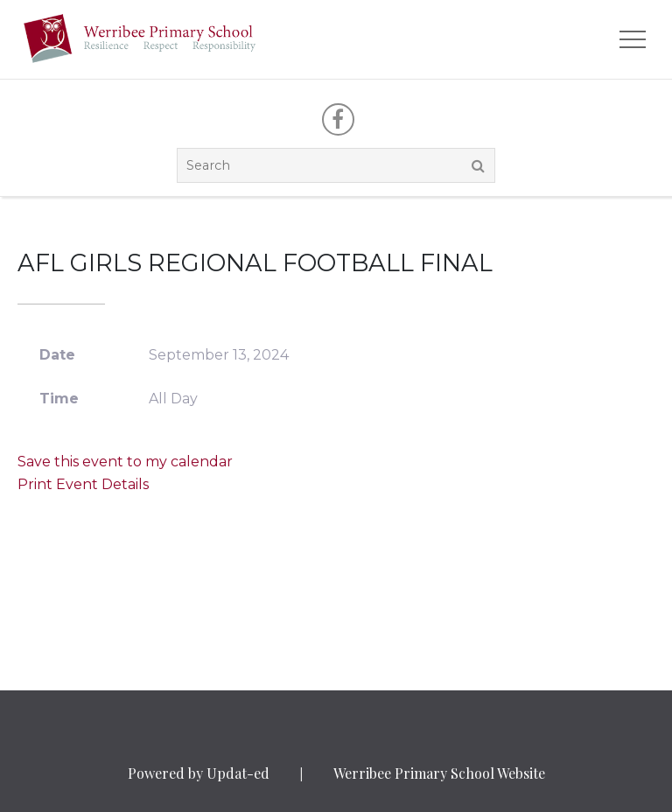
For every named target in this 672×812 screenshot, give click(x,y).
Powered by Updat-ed (199, 773)
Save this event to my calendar (125, 462)
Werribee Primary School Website (439, 773)
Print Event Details (83, 484)
